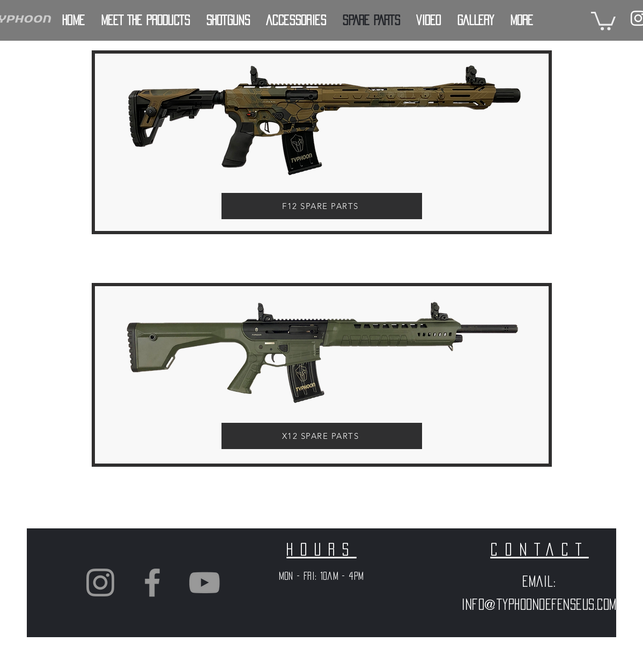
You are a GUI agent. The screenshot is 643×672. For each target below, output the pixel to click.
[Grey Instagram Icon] (100, 583)
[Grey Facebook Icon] (152, 583)
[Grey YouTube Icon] (204, 583)
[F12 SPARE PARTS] (322, 206)
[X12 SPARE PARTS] (322, 436)
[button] (603, 20)
